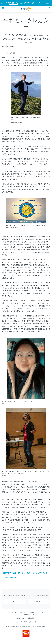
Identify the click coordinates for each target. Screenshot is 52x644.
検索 (49, 9)
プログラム (41, 612)
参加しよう (23, 612)
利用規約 (44, 626)
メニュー (3, 9)
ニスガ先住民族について (10, 578)
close (48, 3)
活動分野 (32, 612)
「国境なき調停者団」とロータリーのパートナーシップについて (24, 573)
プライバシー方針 (14, 4)
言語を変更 (31, 618)
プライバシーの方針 (36, 626)
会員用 (35, 614)
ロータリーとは (12, 612)
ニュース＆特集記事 (24, 614)
